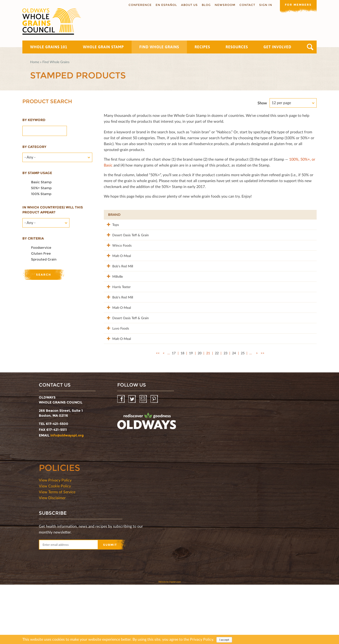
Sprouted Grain (44, 259)
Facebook (121, 459)
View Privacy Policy (55, 539)
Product (156, 215)
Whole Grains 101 (49, 47)
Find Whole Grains (159, 47)
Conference (139, 5)
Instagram (143, 459)
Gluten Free (41, 253)
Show (262, 103)
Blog (205, 5)
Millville (113, 301)
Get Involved (277, 47)
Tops (111, 224)
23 (226, 412)
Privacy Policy (202, 639)
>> (262, 412)
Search (310, 47)
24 (234, 412)
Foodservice (41, 248)
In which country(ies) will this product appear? (53, 210)
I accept (224, 640)
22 (217, 412)
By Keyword (34, 120)
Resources (237, 47)
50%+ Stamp (41, 188)
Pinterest (155, 459)
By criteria (33, 238)
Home (35, 62)
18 (182, 412)
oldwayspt (147, 482)
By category (34, 147)
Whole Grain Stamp (103, 47)
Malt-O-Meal (117, 270)
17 (174, 412)
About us (188, 5)
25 (243, 412)
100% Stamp (41, 194)
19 (191, 412)
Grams (284, 215)
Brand (114, 215)
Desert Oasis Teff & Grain (122, 242)
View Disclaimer (52, 557)
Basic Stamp (41, 182)
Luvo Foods (116, 377)
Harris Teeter (117, 316)
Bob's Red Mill (118, 286)
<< (158, 412)
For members (298, 5)
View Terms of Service (57, 551)
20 (200, 412)
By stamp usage (37, 173)
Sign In (265, 5)
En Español (165, 5)
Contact (246, 5)
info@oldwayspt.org (67, 495)
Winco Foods (118, 255)
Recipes (202, 47)
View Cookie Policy (55, 545)
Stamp (259, 215)
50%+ (306, 215)
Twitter (132, 459)
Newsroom (224, 5)
